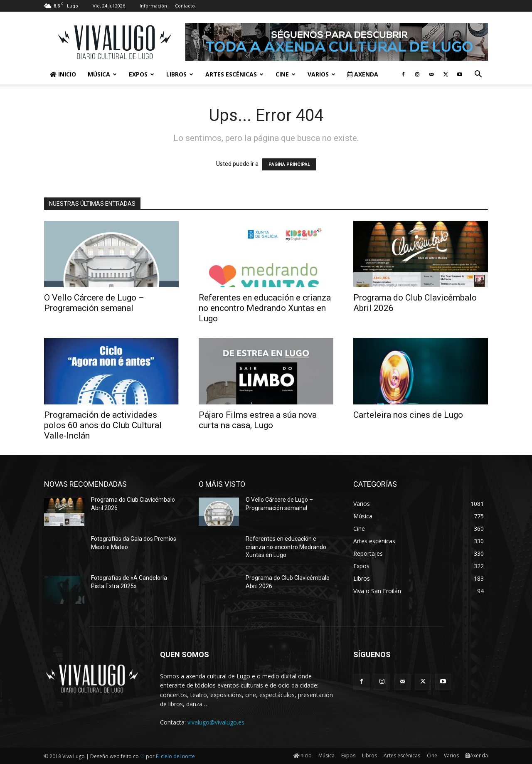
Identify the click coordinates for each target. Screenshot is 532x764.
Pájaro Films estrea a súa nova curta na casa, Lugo (258, 420)
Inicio (63, 74)
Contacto (185, 6)
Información (153, 6)
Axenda (363, 74)
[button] (478, 75)
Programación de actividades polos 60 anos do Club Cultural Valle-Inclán (103, 425)
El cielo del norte (175, 756)
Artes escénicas (234, 74)
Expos (142, 74)
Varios (321, 74)
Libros (180, 74)
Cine (286, 74)
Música (102, 74)
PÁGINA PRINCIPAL (289, 164)
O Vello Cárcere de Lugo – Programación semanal (94, 303)
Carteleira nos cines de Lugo (408, 415)
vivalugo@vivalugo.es (216, 722)
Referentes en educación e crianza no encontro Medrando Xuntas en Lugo (265, 308)
